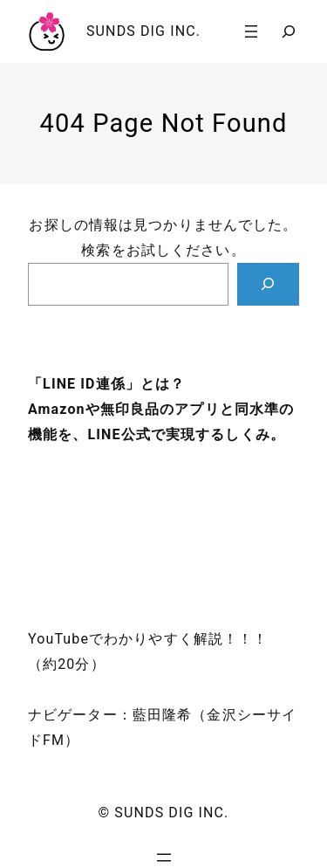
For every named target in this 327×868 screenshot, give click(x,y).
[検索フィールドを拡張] (289, 31)
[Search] (268, 285)
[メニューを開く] (251, 31)
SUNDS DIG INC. (143, 31)
